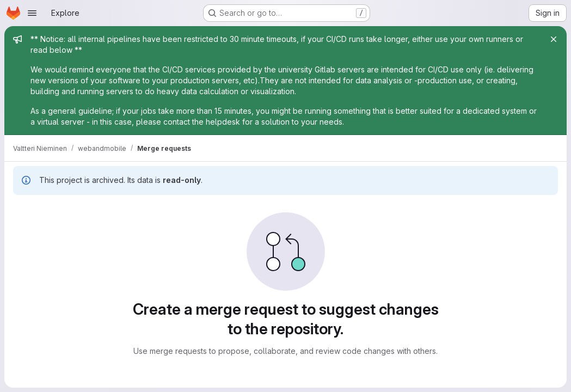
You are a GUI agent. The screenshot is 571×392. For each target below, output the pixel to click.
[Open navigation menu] (32, 13)
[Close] (554, 39)
